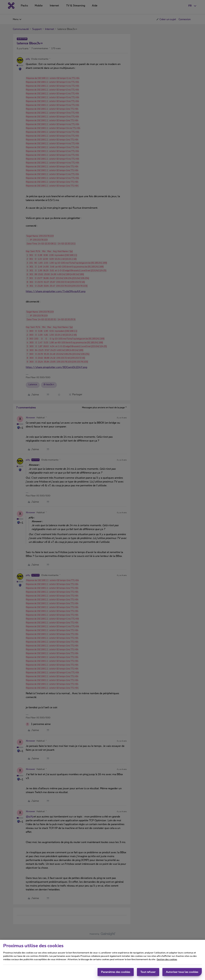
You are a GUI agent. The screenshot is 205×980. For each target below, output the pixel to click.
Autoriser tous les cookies (182, 973)
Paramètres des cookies (116, 973)
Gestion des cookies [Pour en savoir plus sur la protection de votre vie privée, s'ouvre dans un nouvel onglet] (167, 961)
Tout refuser (148, 973)
